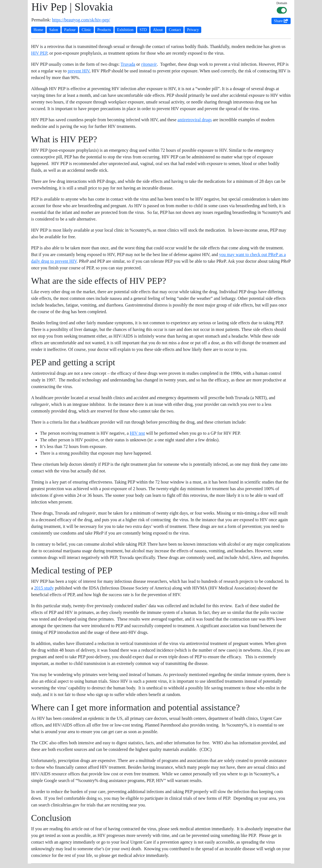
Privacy (193, 30)
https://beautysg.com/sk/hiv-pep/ (81, 20)
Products (104, 30)
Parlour (70, 30)
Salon (54, 30)
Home (38, 30)
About (158, 30)
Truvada (128, 64)
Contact (175, 30)
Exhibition (125, 30)
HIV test (137, 433)
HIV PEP (39, 53)
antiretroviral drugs (195, 120)
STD (143, 30)
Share (281, 21)
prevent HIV (79, 71)
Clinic (86, 30)
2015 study (44, 588)
